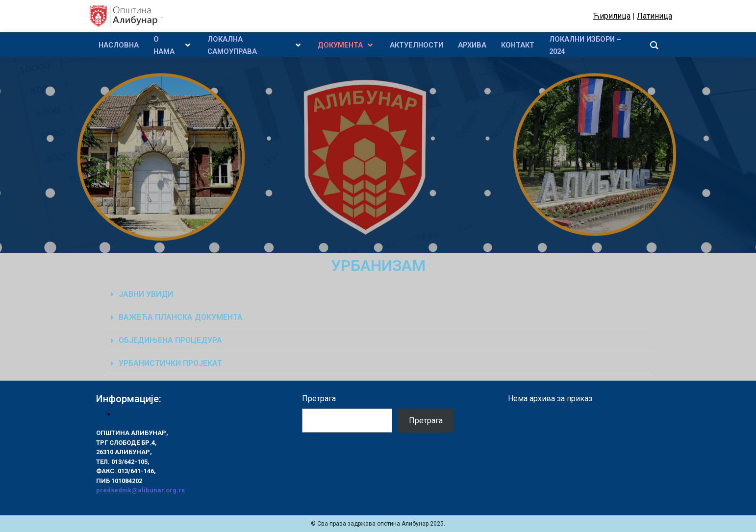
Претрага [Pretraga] (426, 421)
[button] (378, 295)
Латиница (655, 16)
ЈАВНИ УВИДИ (146, 294)
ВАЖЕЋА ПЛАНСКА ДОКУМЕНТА (181, 317)
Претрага (319, 399)
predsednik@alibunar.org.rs (140, 490)
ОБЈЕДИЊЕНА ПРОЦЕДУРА (170, 340)
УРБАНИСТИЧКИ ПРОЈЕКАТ (170, 363)
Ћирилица (612, 16)
